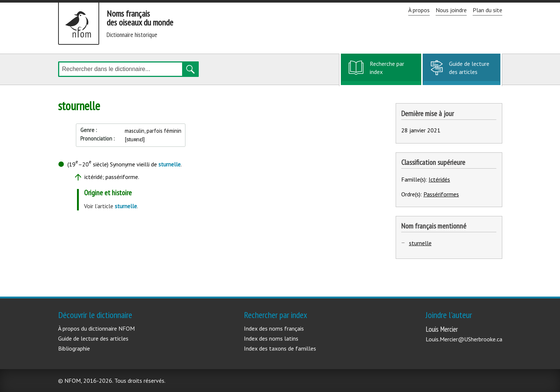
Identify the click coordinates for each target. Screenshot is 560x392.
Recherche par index (387, 72)
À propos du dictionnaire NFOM (96, 328)
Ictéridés (439, 179)
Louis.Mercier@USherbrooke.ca (464, 339)
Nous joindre (451, 10)
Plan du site (487, 10)
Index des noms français (274, 328)
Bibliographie (74, 348)
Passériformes (441, 194)
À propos (419, 10)
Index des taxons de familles (280, 348)
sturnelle (420, 243)
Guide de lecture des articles (469, 68)
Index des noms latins (271, 338)
